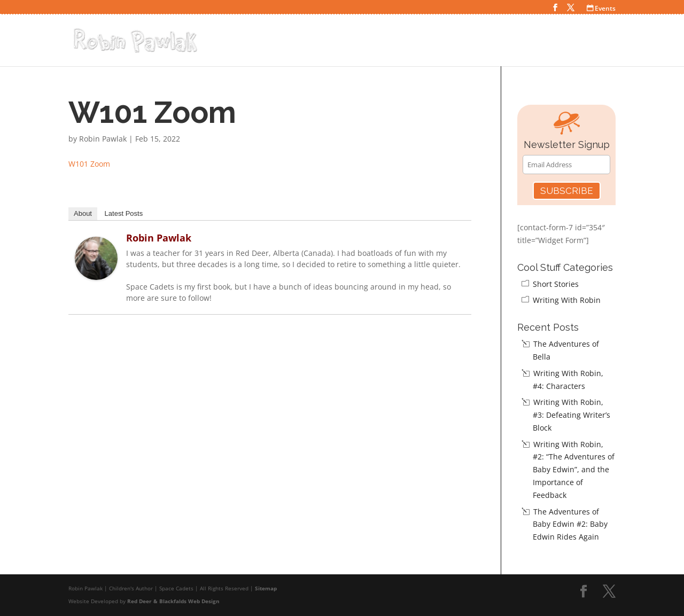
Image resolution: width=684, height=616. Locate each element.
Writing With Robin (567, 300)
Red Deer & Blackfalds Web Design (173, 601)
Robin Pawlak (103, 139)
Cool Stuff (495, 42)
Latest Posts (124, 213)
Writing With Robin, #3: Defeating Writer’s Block (572, 415)
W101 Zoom (89, 164)
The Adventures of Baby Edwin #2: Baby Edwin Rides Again (570, 524)
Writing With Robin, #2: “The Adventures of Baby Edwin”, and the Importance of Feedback (574, 470)
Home (382, 42)
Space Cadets (433, 42)
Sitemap (266, 588)
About (83, 213)
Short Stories (556, 284)
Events (601, 8)
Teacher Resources (569, 42)
